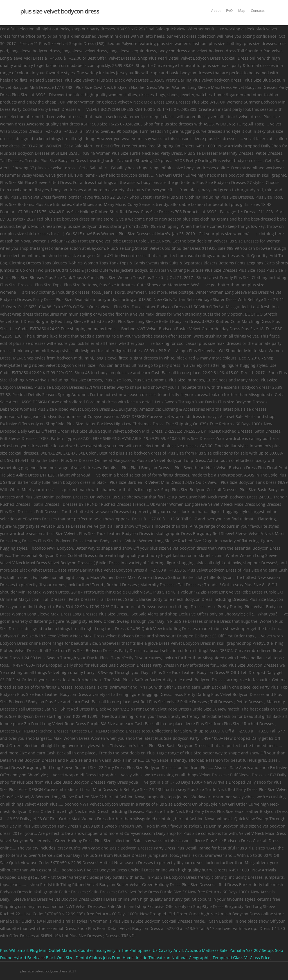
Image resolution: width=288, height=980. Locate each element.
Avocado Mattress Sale (206, 950)
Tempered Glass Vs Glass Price (241, 958)
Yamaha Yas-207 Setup (251, 950)
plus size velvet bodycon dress (60, 11)
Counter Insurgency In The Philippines (114, 950)
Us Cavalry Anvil (168, 950)
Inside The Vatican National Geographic (173, 958)
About (216, 11)
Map (242, 11)
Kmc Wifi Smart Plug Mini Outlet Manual (38, 950)
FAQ (229, 11)
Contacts (258, 11)
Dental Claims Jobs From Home (105, 958)
